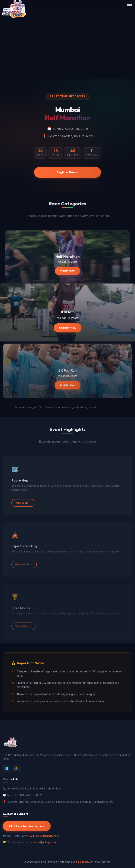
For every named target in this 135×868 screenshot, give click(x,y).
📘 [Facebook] (6, 768)
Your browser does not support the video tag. (67, 45)
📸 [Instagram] (16, 768)
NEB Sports (83, 862)
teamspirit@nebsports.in (44, 836)
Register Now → (67, 172)
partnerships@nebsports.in (41, 842)
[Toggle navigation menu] (130, 6)
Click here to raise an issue (27, 826)
